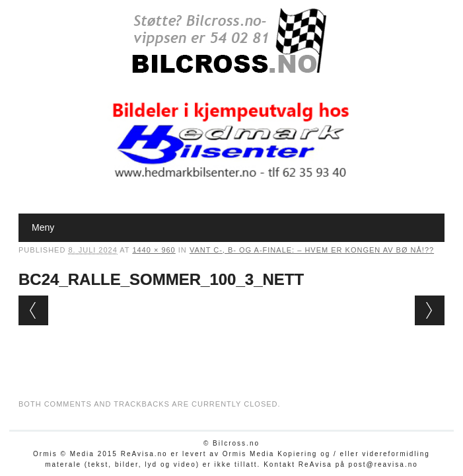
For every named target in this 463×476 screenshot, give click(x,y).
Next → (430, 310)
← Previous (33, 310)
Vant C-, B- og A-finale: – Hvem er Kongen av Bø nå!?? (312, 250)
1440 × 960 (154, 250)
